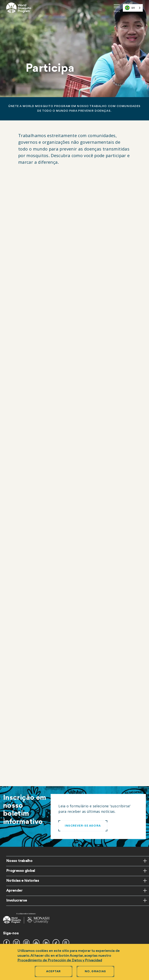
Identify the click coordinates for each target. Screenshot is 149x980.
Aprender (14, 891)
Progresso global (21, 871)
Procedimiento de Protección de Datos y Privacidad (60, 960)
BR (130, 8)
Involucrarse (17, 901)
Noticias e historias (23, 881)
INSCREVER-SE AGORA (83, 826)
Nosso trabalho (19, 861)
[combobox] (133, 8)
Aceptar (54, 972)
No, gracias (95, 972)
